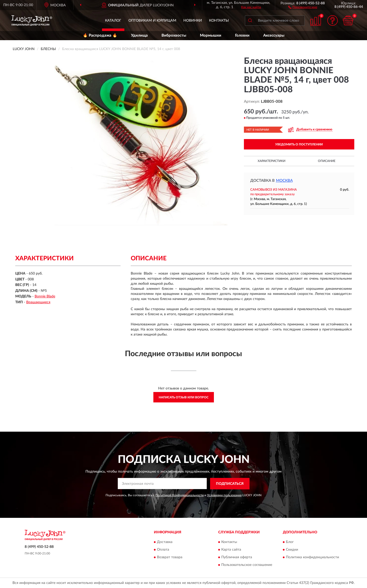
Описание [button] (327, 161)
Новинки (193, 21)
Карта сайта (231, 550)
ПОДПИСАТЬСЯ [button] (230, 484)
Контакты (219, 21)
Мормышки (211, 35)
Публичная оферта (237, 557)
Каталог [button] (113, 21)
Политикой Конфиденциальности (180, 495)
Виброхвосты (174, 35)
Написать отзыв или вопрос (184, 397)
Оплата (163, 550)
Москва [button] (284, 181)
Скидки (292, 550)
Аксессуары (274, 35)
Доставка (165, 542)
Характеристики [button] (271, 161)
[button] (303, 7)
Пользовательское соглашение (247, 565)
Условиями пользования (224, 495)
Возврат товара (170, 557)
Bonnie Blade (45, 296)
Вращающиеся (38, 302)
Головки (242, 35)
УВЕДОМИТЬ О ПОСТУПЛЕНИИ (299, 144)
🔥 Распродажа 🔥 (100, 35)
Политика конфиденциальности (312, 557)
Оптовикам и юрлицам (152, 21)
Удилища (139, 35)
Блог (290, 542)
